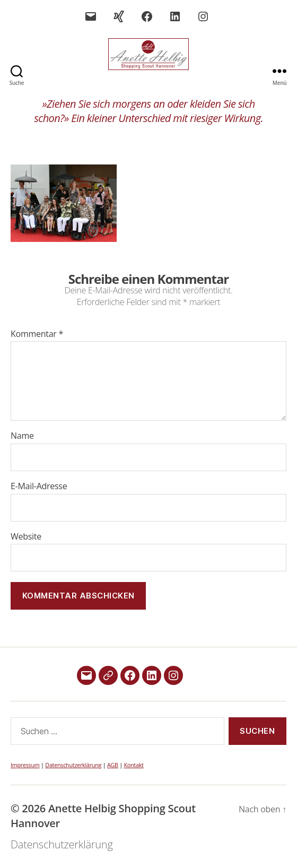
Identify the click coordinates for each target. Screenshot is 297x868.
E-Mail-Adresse (39, 487)
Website (26, 537)
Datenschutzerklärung (73, 765)
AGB (113, 765)
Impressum (25, 765)
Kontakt (133, 765)
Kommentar (37, 334)
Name (22, 436)
